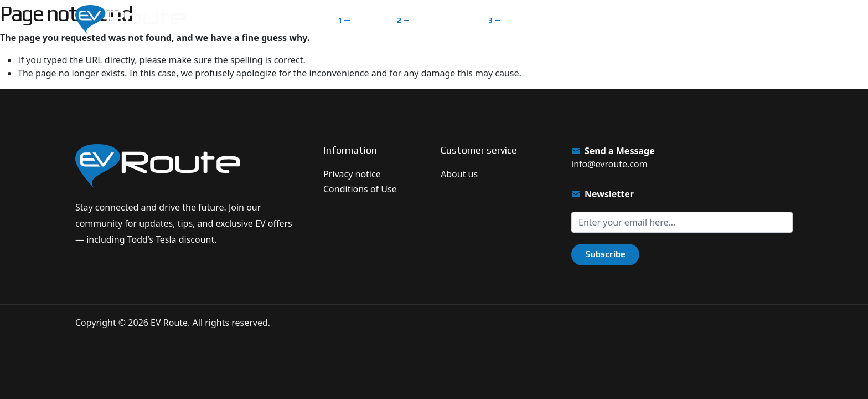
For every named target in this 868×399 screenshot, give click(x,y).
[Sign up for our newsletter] (682, 222)
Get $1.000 (756, 20)
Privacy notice (352, 174)
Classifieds (527, 20)
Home (365, 20)
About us (459, 174)
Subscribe (605, 254)
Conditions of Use (360, 189)
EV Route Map (440, 20)
